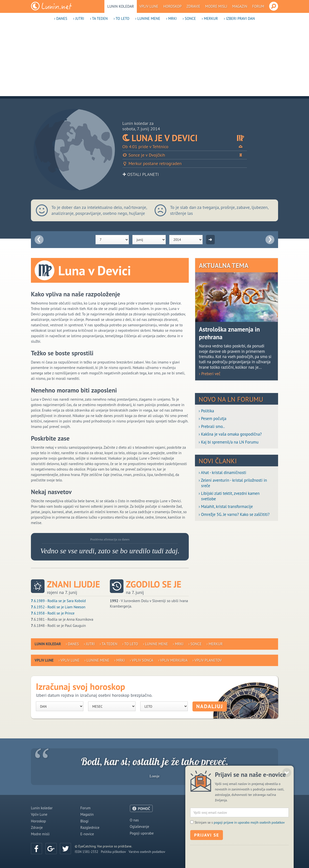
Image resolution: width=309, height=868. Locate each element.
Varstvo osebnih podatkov (147, 852)
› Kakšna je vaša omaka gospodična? (230, 434)
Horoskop (172, 6)
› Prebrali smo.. (212, 427)
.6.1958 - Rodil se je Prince (53, 613)
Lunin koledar (121, 6)
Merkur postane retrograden (152, 163)
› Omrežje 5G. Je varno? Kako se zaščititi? (234, 515)
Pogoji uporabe (142, 833)
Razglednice (90, 827)
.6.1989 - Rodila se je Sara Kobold (58, 601)
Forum (258, 6)
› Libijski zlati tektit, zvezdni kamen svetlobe (229, 496)
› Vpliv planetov (207, 660)
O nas (134, 820)
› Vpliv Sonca (142, 660)
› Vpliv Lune (69, 660)
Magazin (240, 6)
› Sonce (189, 18)
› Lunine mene (148, 18)
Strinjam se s (239, 860)
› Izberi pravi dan (239, 18)
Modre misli (216, 6)
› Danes (61, 18)
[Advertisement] (155, 61)
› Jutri (79, 18)
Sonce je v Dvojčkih (185, 155)
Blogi (84, 821)
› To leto (121, 18)
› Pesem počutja (213, 419)
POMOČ (144, 809)
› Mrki (171, 18)
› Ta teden (99, 18)
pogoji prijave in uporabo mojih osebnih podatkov (249, 860)
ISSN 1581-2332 (86, 852)
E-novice (87, 834)
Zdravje (193, 6)
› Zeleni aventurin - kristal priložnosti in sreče (233, 483)
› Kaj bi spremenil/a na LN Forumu (229, 442)
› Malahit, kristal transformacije (226, 507)
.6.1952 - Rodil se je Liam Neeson (58, 607)
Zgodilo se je (154, 584)
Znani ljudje (73, 584)
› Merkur (210, 18)
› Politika (206, 411)
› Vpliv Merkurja (173, 660)
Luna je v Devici (185, 138)
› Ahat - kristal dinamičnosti (222, 473)
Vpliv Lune (149, 6)
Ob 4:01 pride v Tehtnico (185, 147)
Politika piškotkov (113, 852)
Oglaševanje (140, 826)
